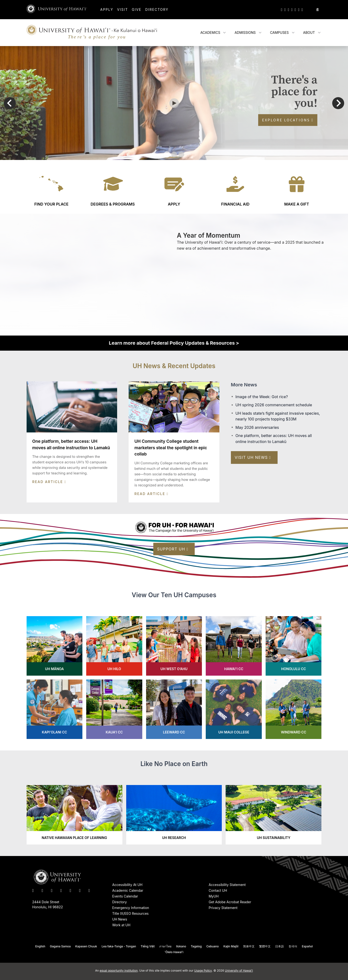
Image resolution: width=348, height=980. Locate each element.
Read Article (49, 482)
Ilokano (181, 946)
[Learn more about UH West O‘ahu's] (174, 646)
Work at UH (121, 925)
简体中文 (249, 946)
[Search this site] (317, 10)
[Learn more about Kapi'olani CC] (55, 709)
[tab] (167, 154)
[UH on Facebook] (285, 10)
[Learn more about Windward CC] (294, 709)
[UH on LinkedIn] (295, 10)
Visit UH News (253, 457)
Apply (107, 9)
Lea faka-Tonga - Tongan (119, 946)
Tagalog (196, 946)
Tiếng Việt (148, 946)
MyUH (214, 896)
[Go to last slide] (10, 103)
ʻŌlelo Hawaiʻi (174, 952)
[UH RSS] (302, 10)
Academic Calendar (128, 890)
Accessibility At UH (127, 885)
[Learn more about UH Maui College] (234, 709)
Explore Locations (288, 120)
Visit (123, 9)
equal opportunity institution (119, 971)
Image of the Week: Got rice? (262, 397)
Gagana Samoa (60, 946)
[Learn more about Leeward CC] (174, 709)
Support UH (173, 549)
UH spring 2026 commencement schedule (274, 405)
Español (307, 946)
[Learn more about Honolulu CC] (294, 646)
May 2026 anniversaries (257, 427)
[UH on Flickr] (299, 10)
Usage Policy (203, 971)
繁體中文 (265, 946)
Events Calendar (125, 896)
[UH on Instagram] (288, 10)
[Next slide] (338, 103)
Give (137, 9)
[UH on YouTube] (292, 10)
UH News (120, 919)
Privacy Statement (223, 908)
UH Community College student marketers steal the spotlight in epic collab (171, 448)
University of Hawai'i (239, 971)
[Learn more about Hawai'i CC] (234, 646)
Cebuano (213, 946)
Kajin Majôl (231, 946)
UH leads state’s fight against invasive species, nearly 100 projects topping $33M (278, 416)
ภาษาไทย (165, 946)
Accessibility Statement (227, 885)
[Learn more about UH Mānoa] (55, 646)
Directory (157, 9)
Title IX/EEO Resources (131, 913)
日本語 (280, 946)
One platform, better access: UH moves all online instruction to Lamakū (274, 439)
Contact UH (218, 890)
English (40, 946)
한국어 (293, 946)
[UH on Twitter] (282, 10)
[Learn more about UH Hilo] (114, 646)
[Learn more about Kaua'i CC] (114, 709)
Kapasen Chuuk (86, 946)
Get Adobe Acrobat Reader (230, 902)
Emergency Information (131, 908)
